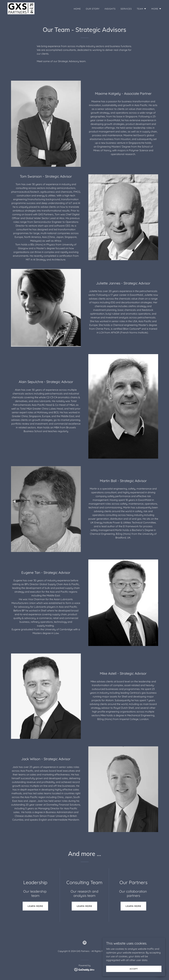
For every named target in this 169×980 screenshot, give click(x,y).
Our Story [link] (93, 9)
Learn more (35, 906)
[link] (21, 8)
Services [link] (126, 9)
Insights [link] (110, 9)
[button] (142, 9)
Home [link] (77, 9)
